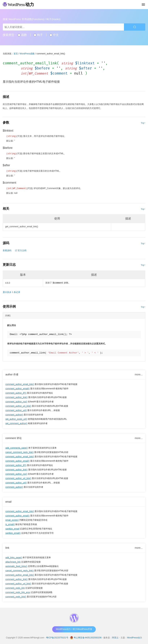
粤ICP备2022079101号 (57, 637)
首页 (16, 54)
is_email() (10, 524)
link (7, 547)
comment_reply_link (15, 587)
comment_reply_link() (16, 596)
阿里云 (115, 637)
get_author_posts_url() (16, 418)
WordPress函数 (27, 54)
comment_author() (14, 414)
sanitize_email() (13, 532)
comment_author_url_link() (18, 405)
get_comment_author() (16, 423)
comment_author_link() (17, 397)
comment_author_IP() (16, 392)
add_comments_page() (17, 447)
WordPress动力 (135, 637)
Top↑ (143, 123)
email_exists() (12, 519)
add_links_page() (14, 557)
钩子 (38, 35)
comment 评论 (14, 437)
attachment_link (13, 561)
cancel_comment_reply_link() (20, 452)
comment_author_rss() (16, 401)
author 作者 (12, 374)
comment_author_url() (16, 410)
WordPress (18, 5)
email (8, 501)
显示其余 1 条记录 (11, 291)
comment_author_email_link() (20, 384)
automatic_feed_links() (16, 566)
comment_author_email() (17, 388)
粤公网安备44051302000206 (88, 637)
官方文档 (21, 250)
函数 (22, 35)
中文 (54, 35)
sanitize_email (12, 528)
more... (139, 374)
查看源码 (7, 250)
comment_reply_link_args (18, 592)
